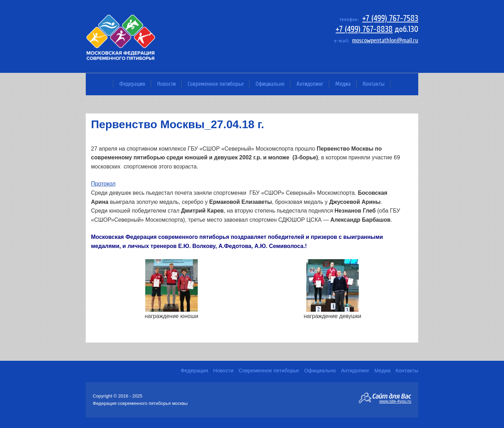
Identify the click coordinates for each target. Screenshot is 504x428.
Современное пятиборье (216, 84)
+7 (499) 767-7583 (390, 18)
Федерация (132, 84)
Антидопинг (310, 84)
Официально (270, 84)
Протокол (103, 184)
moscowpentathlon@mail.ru (385, 40)
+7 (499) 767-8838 (364, 29)
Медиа (343, 84)
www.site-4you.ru (395, 401)
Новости (166, 84)
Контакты (374, 84)
